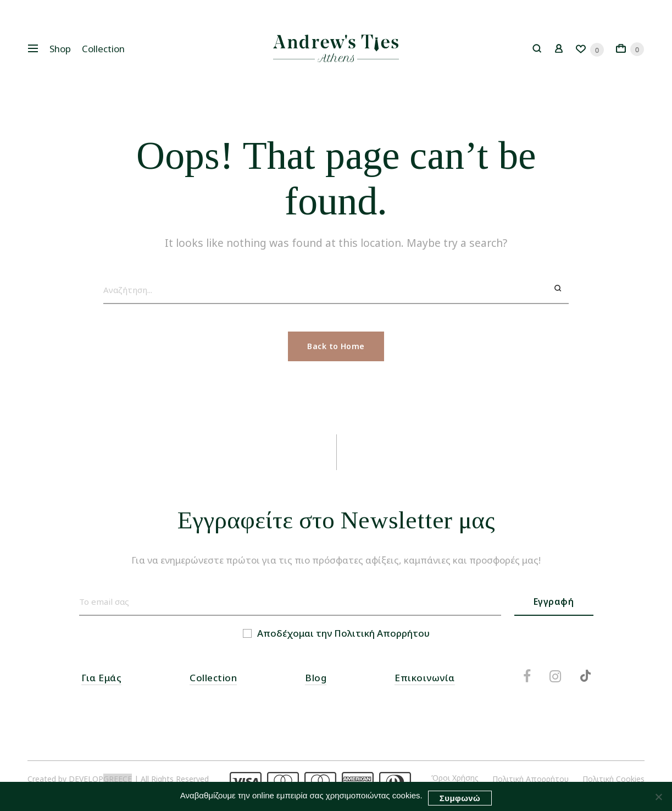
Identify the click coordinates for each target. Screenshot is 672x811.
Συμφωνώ (460, 798)
